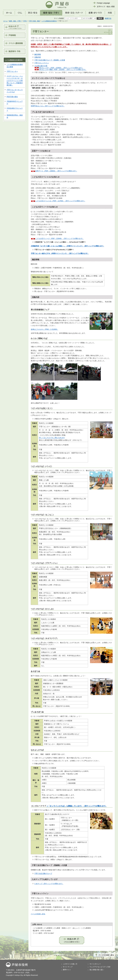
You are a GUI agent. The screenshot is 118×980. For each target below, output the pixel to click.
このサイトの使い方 (70, 964)
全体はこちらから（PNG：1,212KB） (44, 329)
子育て (25, 21)
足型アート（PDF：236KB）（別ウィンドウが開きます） (56, 171)
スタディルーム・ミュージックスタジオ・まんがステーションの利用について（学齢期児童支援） (15, 81)
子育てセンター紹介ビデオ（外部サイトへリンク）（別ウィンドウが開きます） (60, 253)
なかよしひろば (37, 750)
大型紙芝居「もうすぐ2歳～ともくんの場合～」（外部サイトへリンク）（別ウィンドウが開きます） (68, 246)
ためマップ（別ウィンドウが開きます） (49, 884)
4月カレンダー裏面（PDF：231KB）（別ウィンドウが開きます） (63, 70)
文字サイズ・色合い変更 (106, 7)
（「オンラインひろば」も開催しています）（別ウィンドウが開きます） (76, 806)
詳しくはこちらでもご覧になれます (52, 438)
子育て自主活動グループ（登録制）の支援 (50, 60)
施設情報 (38, 54)
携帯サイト (67, 970)
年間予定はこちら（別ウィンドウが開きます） (48, 106)
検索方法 (108, 18)
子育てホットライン (42, 63)
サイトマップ (68, 967)
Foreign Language (103, 3)
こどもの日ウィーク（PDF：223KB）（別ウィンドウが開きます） (59, 238)
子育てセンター (12, 71)
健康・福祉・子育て (15, 21)
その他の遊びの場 (41, 66)
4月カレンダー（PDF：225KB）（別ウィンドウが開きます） (61, 68)
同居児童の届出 (12, 97)
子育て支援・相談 (34, 21)
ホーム (5, 21)
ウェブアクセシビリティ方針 (100, 967)
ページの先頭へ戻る (38, 914)
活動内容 (38, 57)
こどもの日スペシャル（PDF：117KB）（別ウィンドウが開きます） (60, 201)
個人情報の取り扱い (97, 970)
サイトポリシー (95, 964)
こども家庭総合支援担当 (49, 21)
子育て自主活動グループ (43, 873)
